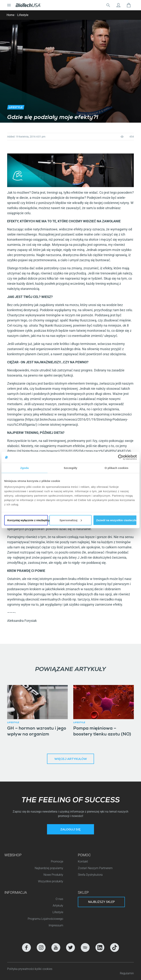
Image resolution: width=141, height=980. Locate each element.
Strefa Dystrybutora (90, 875)
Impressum (56, 925)
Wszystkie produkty (51, 881)
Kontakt (83, 861)
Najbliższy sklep (101, 902)
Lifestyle (23, 15)
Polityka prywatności (21, 969)
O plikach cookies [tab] (116, 468)
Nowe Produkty (53, 875)
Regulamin (127, 973)
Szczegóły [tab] (70, 468)
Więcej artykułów (71, 759)
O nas (59, 899)
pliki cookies (44, 969)
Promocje (57, 861)
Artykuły (58, 906)
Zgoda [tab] (25, 468)
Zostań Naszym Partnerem (95, 868)
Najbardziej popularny (49, 868)
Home (10, 15)
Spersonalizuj (71, 520)
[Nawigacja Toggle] (9, 5)
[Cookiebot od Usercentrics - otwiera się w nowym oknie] (121, 457)
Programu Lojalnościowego (45, 919)
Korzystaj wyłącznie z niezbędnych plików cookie (28, 520)
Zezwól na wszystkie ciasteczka (116, 520)
